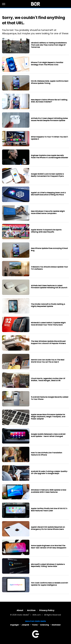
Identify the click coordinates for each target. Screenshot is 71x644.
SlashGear (56, 625)
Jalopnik (25, 625)
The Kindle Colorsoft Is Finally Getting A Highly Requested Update (48, 305)
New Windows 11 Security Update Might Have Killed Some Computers (48, 212)
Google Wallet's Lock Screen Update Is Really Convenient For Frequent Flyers (47, 175)
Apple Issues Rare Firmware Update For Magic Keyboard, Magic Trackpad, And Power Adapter (48, 417)
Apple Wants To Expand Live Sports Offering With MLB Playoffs (46, 231)
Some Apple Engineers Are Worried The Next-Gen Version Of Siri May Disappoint (49, 547)
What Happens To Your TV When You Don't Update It (49, 138)
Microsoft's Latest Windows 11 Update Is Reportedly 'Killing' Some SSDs (48, 565)
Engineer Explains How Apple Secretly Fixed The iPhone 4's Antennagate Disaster (50, 157)
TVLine (35, 625)
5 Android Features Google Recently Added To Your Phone (50, 398)
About (20, 610)
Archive (31, 610)
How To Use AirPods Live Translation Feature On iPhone (47, 454)
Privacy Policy (47, 610)
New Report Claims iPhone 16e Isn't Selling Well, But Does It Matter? (49, 101)
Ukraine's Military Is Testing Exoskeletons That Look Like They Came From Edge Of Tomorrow (49, 45)
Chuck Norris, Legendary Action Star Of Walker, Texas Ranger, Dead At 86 (48, 380)
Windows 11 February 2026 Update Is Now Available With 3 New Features (49, 491)
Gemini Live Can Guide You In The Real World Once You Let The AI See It (48, 361)
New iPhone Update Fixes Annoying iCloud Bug (49, 249)
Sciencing (45, 625)
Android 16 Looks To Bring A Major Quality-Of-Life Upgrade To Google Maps (49, 473)
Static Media (23, 615)
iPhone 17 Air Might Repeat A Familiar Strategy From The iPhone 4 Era (47, 64)
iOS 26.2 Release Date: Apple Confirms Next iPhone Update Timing (50, 82)
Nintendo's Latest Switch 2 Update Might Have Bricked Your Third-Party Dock (48, 324)
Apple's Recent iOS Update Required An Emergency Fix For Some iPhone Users (48, 528)
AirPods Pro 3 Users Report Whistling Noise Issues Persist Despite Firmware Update (49, 119)
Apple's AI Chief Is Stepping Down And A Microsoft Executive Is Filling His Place (48, 194)
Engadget (14, 625)
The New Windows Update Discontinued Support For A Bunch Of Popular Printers (48, 342)
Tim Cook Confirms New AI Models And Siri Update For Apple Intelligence (49, 584)
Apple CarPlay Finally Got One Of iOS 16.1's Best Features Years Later (49, 510)
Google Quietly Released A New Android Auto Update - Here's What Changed (48, 435)
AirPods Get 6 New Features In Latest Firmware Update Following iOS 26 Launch (49, 287)
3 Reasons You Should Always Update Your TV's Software (49, 268)
